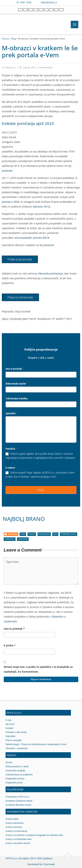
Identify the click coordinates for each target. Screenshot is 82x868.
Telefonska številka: (17, 398)
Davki (23, 534)
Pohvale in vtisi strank (16, 732)
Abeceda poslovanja (51, 273)
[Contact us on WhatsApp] (69, 2)
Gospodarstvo (44, 534)
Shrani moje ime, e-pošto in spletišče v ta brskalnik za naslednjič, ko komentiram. (38, 669)
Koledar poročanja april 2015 (28, 124)
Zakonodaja (23, 539)
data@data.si (49, 2)
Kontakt (9, 728)
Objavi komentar (41, 679)
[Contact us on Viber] (63, 2)
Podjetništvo (10, 539)
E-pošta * (10, 645)
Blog (14, 39)
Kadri (55, 534)
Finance (32, 534)
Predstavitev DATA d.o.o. (18, 797)
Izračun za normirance (16, 831)
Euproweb (49, 864)
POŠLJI (41, 490)
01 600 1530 (24, 2)
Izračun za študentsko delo (19, 839)
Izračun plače (12, 819)
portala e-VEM (11, 202)
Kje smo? (10, 724)
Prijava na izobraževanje (20, 297)
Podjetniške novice (68, 534)
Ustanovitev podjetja (15, 771)
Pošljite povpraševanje (20, 259)
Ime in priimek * (14, 629)
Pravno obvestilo (14, 740)
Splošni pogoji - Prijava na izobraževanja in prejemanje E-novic (36, 744)
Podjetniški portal (14, 783)
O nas (8, 720)
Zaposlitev (11, 736)
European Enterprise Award (19, 801)
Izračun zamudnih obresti (18, 843)
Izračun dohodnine (14, 823)
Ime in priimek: (15, 369)
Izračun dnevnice (14, 827)
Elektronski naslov (17, 384)
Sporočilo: (12, 413)
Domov (6, 39)
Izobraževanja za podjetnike (19, 775)
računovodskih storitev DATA (32, 238)
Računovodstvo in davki (17, 767)
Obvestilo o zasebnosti (17, 748)
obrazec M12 (42, 206)
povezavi (7, 171)
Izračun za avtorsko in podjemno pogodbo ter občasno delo (34, 835)
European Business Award (18, 805)
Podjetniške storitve (15, 779)
